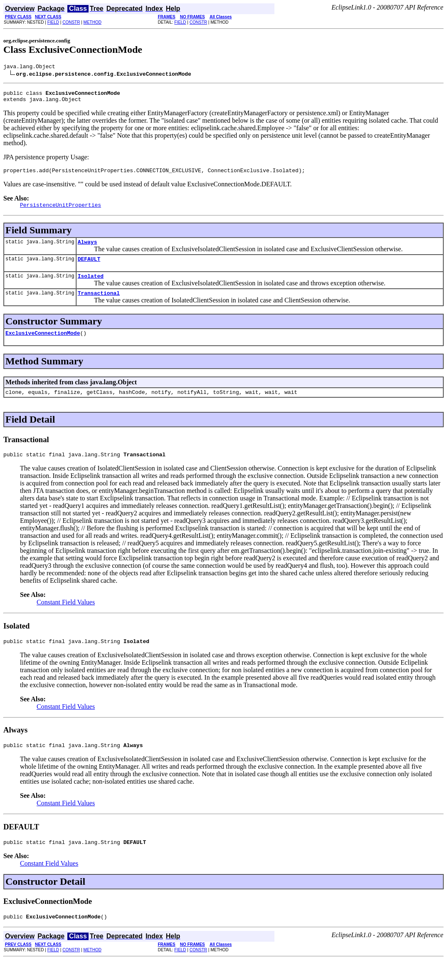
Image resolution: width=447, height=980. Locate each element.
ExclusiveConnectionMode (43, 345)
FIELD (53, 22)
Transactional (99, 304)
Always (88, 249)
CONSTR (71, 22)
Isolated (91, 286)
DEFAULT (89, 267)
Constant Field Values (66, 617)
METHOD (93, 22)
